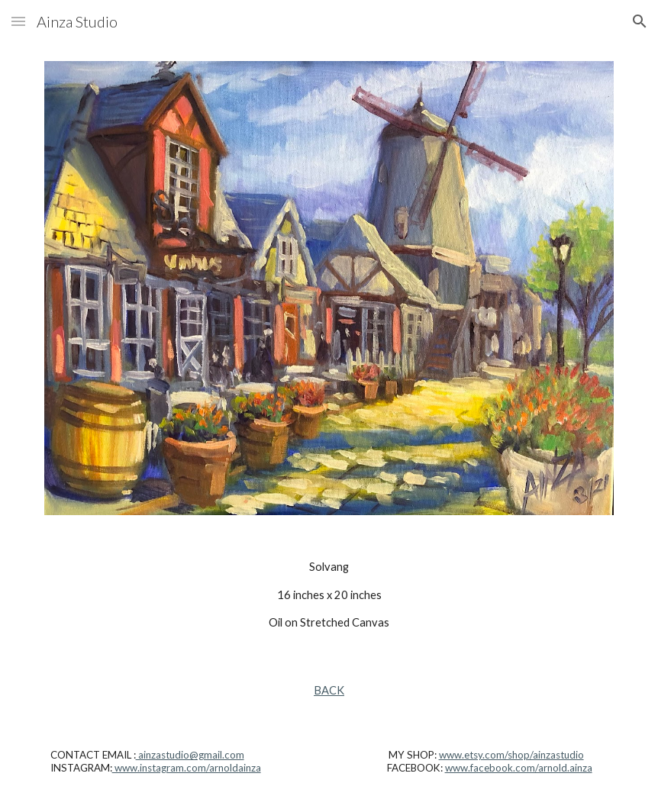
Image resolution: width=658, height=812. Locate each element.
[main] (329, 595)
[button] (18, 21)
